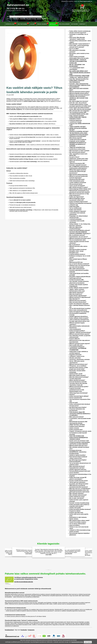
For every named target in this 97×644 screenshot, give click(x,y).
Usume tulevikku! (74, 473)
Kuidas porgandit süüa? (76, 430)
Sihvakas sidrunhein (75, 358)
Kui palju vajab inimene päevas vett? (80, 321)
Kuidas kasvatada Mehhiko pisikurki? (80, 230)
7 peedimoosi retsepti (75, 122)
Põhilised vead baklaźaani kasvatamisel (80, 203)
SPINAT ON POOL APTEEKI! (77, 425)
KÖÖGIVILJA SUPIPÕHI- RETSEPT (79, 132)
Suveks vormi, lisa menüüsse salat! (79, 441)
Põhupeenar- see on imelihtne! (78, 366)
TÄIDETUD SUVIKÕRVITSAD (77, 147)
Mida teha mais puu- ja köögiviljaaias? (80, 489)
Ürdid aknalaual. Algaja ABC (77, 412)
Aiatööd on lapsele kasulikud (77, 455)
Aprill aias (72, 162)
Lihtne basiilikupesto (75, 329)
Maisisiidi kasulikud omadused (78, 250)
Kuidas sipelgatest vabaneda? (78, 211)
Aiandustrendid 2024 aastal (77, 179)
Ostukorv (75, 24)
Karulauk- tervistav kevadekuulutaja (79, 503)
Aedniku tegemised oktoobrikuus (79, 316)
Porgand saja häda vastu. (76, 513)
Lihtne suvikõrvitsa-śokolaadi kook (79, 320)
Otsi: (8, 17)
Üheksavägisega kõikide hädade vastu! (80, 189)
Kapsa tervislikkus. (75, 525)
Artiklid (54, 24)
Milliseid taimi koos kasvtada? (78, 301)
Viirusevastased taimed (76, 184)
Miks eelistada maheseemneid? (78, 495)
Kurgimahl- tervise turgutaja (77, 141)
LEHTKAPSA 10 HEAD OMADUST (79, 444)
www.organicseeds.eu (86, 1)
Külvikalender (64, 24)
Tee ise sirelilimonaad (75, 208)
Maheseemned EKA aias (76, 262)
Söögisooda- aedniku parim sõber (79, 159)
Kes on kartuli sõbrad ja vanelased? (79, 264)
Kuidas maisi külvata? (75, 210)
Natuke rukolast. (74, 519)
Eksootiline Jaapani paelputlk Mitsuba (80, 277)
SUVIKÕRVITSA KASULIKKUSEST (79, 135)
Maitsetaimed (23, 24)
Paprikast (72, 395)
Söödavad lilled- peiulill (76, 374)
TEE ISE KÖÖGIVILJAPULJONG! (78, 133)
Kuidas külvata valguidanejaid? (78, 296)
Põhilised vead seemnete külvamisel (79, 95)
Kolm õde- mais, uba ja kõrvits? (78, 103)
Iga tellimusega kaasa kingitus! (78, 407)
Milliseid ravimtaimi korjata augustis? (80, 344)
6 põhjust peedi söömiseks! (77, 426)
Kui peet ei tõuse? (74, 157)
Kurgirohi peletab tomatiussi (77, 254)
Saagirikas (23, 19)
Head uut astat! (74, 403)
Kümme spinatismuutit (76, 398)
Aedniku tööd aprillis (75, 508)
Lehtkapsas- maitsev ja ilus (77, 356)
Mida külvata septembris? (77, 293)
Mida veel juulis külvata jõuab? (78, 302)
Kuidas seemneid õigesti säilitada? (79, 396)
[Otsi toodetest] (43, 17)
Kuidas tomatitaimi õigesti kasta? (79, 202)
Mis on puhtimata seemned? (77, 235)
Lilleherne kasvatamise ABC (77, 163)
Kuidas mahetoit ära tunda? (77, 497)
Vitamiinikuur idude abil (76, 385)
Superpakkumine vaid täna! (77, 468)
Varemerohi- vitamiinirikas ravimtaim (80, 359)
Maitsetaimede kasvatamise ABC (78, 422)
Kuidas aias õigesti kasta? (77, 197)
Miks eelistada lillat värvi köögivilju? (79, 111)
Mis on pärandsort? (75, 245)
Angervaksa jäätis (74, 206)
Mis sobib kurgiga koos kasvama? (79, 101)
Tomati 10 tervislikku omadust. (78, 522)
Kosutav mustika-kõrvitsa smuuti (79, 481)
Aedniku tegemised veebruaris (78, 469)
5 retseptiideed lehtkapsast (77, 347)
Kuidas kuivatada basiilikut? (77, 331)
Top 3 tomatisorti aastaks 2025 (78, 112)
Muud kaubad (43, 24)
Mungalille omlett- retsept (76, 251)
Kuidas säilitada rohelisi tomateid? (79, 288)
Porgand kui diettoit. (75, 511)
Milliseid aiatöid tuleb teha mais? (78, 446)
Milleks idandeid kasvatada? (77, 380)
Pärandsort (16, 19)
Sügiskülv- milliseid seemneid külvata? (80, 332)
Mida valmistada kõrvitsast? (77, 466)
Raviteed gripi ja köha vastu (77, 291)
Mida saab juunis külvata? (77, 417)
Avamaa (44, 19)
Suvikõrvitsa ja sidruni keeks (77, 149)
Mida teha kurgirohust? (76, 294)
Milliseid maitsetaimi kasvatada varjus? (80, 238)
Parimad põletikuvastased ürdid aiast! (80, 471)
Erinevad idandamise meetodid (78, 382)
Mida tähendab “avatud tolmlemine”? (80, 44)
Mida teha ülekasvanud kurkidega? (79, 377)
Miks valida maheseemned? (77, 269)
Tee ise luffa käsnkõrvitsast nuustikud (80, 308)
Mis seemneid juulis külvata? (77, 152)
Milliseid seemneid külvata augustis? (80, 334)
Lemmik (39, 19)
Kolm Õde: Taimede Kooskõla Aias (79, 79)
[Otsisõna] (26, 17)
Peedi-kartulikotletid (75, 462)
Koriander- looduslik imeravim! (78, 165)
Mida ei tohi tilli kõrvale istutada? (79, 160)
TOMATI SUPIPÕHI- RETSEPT (78, 127)
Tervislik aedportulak (75, 379)
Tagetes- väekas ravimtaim (77, 289)
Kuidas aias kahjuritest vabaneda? (79, 304)
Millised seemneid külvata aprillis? (79, 387)
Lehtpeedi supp (74, 205)
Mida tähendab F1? (75, 299)
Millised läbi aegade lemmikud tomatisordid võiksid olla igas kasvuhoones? (78, 171)
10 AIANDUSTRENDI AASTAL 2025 (79, 114)
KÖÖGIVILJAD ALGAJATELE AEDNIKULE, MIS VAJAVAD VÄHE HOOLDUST (79, 98)
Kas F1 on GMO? (74, 49)
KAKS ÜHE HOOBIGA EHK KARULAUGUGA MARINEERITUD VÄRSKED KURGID (79, 438)
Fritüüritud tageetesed (76, 120)
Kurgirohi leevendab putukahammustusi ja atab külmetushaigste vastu (77, 390)
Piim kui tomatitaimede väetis (78, 240)
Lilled (33, 24)
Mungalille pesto (74, 253)
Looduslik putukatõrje (75, 219)
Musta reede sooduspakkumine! (78, 310)
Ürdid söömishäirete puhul (77, 181)
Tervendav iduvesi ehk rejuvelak (78, 383)
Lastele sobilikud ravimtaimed (78, 183)
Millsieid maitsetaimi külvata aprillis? (80, 92)
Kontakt (83, 24)
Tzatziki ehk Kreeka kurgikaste (78, 140)
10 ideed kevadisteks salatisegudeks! (80, 442)
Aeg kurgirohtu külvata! (76, 423)
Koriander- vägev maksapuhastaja (79, 84)
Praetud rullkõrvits (75, 339)
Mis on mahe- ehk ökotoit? (77, 498)
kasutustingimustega (77, 642)
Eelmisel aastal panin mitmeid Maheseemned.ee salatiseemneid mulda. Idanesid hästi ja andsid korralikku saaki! (28, 552)
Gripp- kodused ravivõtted (77, 116)
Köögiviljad (11, 24)
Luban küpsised (88, 642)
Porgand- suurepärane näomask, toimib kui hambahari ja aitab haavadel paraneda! (80, 433)
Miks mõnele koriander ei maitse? (79, 187)
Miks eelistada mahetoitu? (77, 493)
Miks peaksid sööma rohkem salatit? (79, 520)
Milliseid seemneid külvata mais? (79, 364)
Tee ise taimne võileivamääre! (78, 524)
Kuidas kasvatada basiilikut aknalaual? (80, 509)
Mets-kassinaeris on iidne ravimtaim (79, 151)
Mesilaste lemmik (31, 19)
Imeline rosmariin (74, 428)
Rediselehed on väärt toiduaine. (78, 517)
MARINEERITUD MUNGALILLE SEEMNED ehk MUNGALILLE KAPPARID (78, 144)
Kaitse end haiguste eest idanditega (79, 312)
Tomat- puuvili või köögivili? (77, 186)
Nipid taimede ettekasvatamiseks (79, 175)
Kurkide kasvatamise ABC (77, 280)
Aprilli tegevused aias (75, 278)
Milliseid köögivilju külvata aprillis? (79, 93)
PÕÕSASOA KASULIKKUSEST (78, 136)
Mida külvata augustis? (76, 138)
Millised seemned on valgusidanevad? (80, 297)
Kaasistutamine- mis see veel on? (79, 237)
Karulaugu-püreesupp (75, 450)
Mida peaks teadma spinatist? (78, 375)
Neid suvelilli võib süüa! (76, 345)
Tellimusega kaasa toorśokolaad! (78, 393)
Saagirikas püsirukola (75, 355)
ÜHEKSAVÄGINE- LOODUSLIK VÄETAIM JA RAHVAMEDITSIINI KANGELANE (78, 61)
